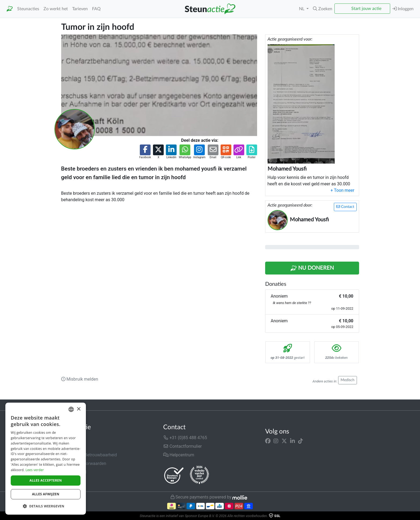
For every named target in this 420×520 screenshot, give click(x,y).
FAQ (96, 9)
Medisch (348, 380)
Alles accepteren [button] (46, 480)
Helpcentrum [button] (179, 455)
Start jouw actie (366, 9)
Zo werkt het (56, 9)
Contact (345, 207)
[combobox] (71, 409)
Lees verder (35, 470)
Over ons (70, 438)
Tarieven (80, 9)
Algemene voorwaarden (84, 463)
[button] (323, 9)
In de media (72, 446)
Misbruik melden (80, 379)
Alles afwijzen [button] (46, 494)
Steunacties (28, 9)
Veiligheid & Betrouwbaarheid (89, 455)
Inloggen (403, 9)
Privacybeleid (74, 472)
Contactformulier (183, 446)
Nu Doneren (312, 268)
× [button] (78, 409)
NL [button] (302, 9)
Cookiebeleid (74, 481)
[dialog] (46, 459)
